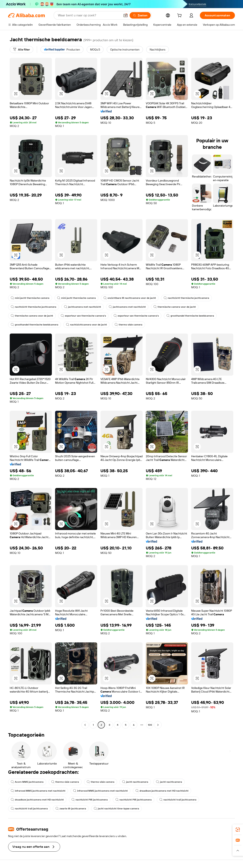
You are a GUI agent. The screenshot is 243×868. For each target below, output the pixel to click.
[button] (126, 15)
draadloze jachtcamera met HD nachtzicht (162, 791)
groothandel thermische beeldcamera (190, 316)
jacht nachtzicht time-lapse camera (116, 809)
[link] (238, 830)
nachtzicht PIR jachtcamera (90, 800)
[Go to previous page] (85, 725)
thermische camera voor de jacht (175, 307)
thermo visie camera (128, 325)
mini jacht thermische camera (30, 298)
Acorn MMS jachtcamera (27, 782)
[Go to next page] (158, 725)
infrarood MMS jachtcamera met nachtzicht (38, 791)
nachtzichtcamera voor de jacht (86, 325)
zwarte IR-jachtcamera (71, 809)
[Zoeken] (140, 15)
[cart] (180, 16)
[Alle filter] (21, 50)
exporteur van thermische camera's (83, 316)
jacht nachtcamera (135, 782)
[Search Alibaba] (89, 15)
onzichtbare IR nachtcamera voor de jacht (130, 298)
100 (150, 725)
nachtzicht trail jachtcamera (178, 800)
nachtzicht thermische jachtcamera (186, 298)
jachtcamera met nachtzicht (83, 307)
